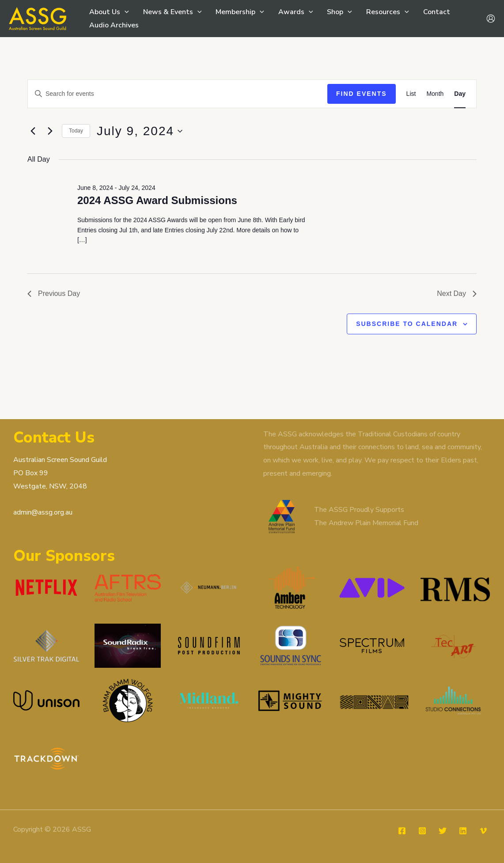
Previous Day (54, 293)
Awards (296, 12)
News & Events (172, 12)
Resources (388, 12)
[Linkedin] (463, 831)
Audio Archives (114, 25)
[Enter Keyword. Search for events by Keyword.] (178, 94)
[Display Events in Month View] (435, 94)
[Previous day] (33, 131)
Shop (339, 12)
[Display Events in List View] (411, 94)
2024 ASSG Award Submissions (157, 200)
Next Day (457, 293)
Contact (437, 12)
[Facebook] (402, 831)
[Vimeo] (483, 831)
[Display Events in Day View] (460, 94)
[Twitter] (443, 831)
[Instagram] (422, 831)
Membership (240, 12)
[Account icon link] (491, 19)
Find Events (362, 94)
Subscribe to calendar (407, 324)
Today (76, 131)
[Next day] (50, 131)
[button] (125, 12)
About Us (109, 12)
